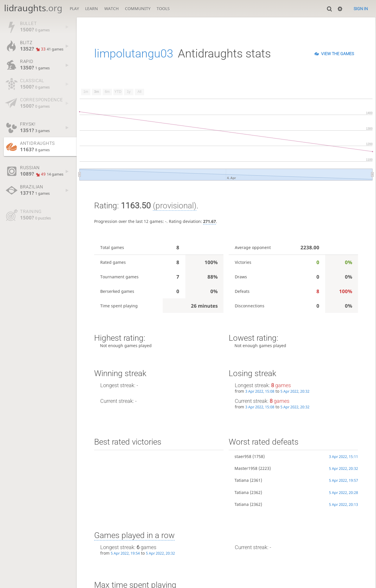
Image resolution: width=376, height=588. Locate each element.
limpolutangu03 (134, 54)
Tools (163, 9)
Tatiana (242, 480)
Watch (111, 9)
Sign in (361, 9)
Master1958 (246, 468)
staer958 (243, 456)
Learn (92, 9)
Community (138, 9)
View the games (337, 54)
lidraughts (33, 8)
